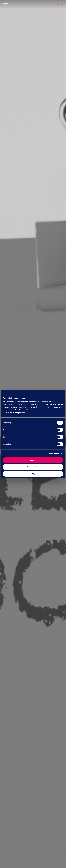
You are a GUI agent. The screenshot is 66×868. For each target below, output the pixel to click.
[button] (63, 4)
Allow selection (33, 467)
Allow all (33, 460)
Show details (53, 453)
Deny (33, 474)
